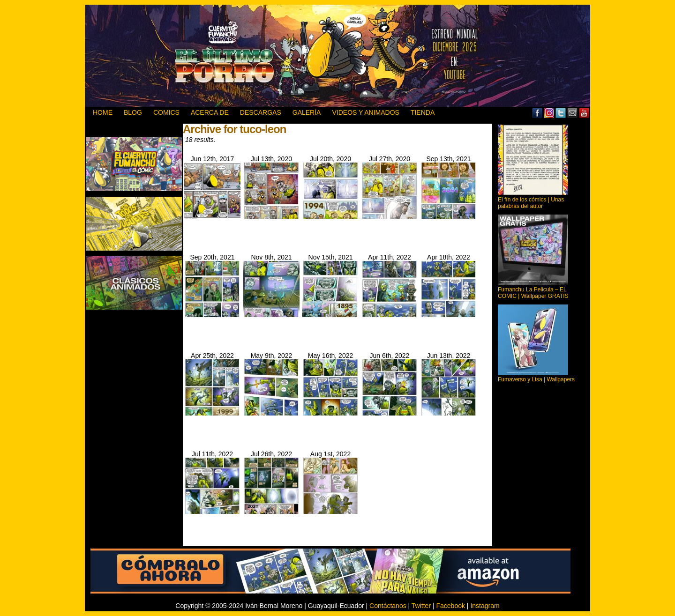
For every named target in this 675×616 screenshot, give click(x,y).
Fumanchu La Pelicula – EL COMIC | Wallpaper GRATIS (533, 293)
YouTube (584, 113)
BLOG (133, 112)
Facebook (537, 113)
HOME (103, 112)
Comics (166, 112)
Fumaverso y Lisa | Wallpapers (536, 379)
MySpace (549, 113)
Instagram (485, 606)
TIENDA (423, 112)
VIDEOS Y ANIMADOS (365, 112)
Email (573, 113)
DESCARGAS (261, 112)
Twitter (561, 113)
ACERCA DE (210, 112)
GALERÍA (307, 112)
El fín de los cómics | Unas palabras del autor (531, 203)
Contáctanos (388, 606)
